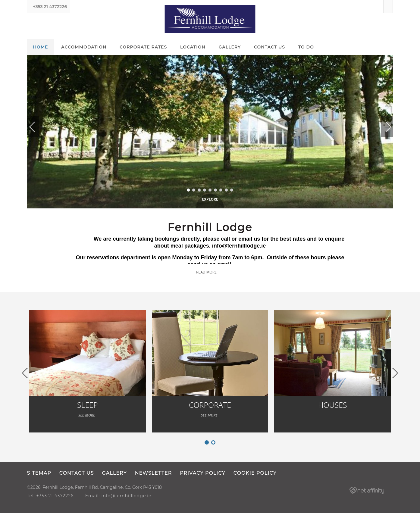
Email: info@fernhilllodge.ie (121, 498)
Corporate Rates (143, 47)
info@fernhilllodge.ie (239, 246)
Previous (38, 127)
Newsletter (154, 475)
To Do (306, 47)
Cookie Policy (257, 475)
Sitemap (39, 475)
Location (193, 47)
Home (41, 47)
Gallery (230, 47)
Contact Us (270, 47)
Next (382, 125)
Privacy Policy (204, 475)
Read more (210, 272)
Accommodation (84, 47)
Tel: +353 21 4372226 (50, 498)
